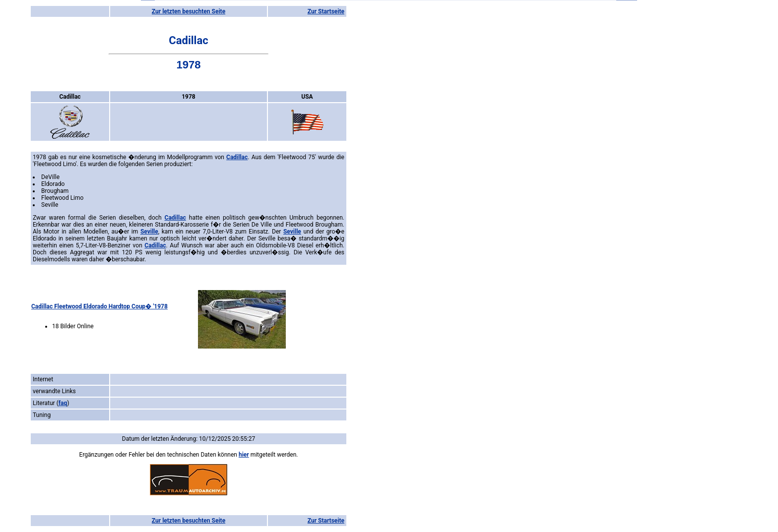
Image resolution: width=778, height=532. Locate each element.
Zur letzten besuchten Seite (189, 11)
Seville (149, 232)
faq (63, 403)
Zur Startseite (326, 11)
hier (244, 455)
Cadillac (237, 157)
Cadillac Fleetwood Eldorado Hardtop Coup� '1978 (99, 306)
